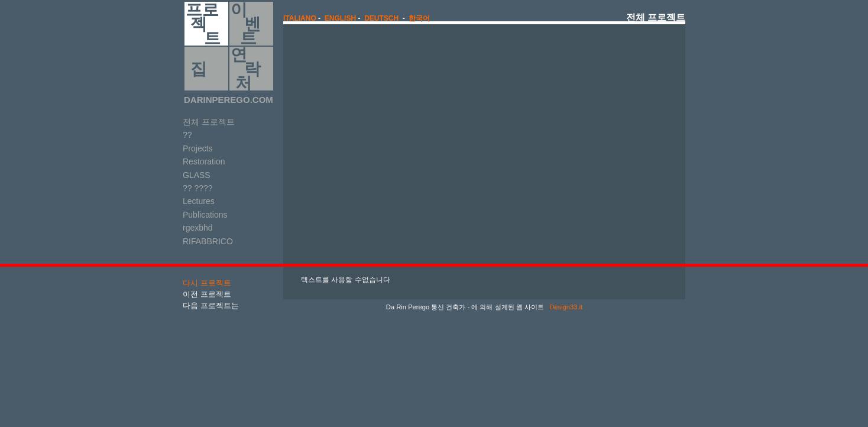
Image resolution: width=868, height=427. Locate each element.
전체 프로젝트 (209, 122)
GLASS (197, 175)
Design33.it (565, 307)
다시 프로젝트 (207, 283)
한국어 (419, 18)
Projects (198, 148)
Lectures (199, 201)
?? (187, 135)
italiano (300, 18)
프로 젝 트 (203, 24)
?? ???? (198, 188)
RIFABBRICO (208, 241)
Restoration (204, 161)
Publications (205, 215)
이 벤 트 (246, 24)
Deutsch (381, 18)
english (340, 18)
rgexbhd (198, 228)
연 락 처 (246, 69)
